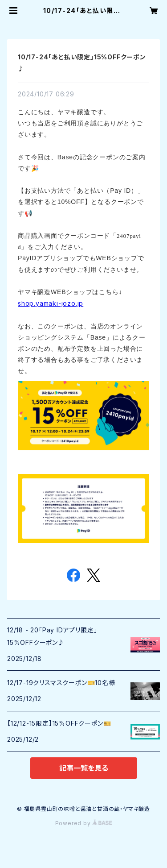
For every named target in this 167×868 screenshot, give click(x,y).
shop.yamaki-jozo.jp (51, 303)
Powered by (84, 823)
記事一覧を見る (84, 768)
